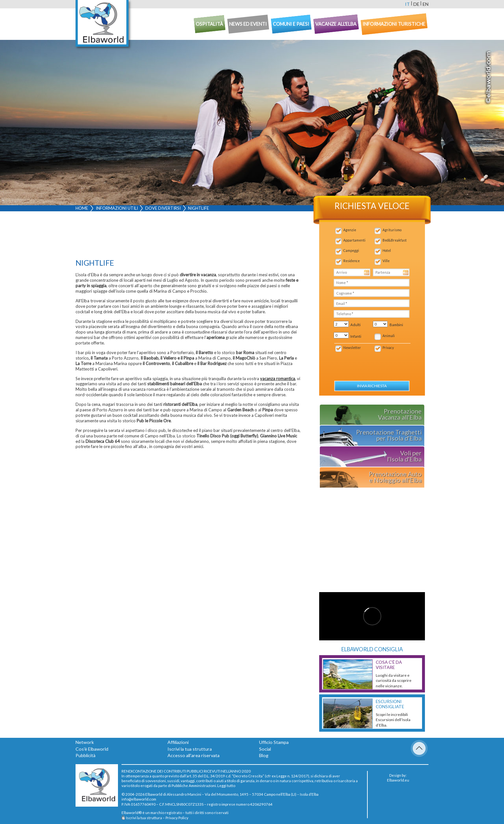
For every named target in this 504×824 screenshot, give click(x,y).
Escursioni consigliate (390, 704)
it (407, 4)
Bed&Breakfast (395, 240)
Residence (351, 261)
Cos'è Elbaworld (92, 749)
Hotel (387, 251)
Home (82, 208)
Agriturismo (392, 230)
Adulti (355, 325)
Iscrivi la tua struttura (190, 749)
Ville (386, 261)
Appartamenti (354, 240)
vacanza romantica (278, 379)
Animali (389, 336)
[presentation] (368, 363)
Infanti (356, 336)
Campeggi (351, 251)
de (416, 4)
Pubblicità (85, 755)
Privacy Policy (177, 818)
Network (85, 742)
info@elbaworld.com (139, 799)
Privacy (388, 348)
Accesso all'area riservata (194, 755)
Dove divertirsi (163, 208)
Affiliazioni (178, 742)
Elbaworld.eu (398, 780)
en (426, 4)
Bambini (396, 325)
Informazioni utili (117, 208)
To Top (419, 748)
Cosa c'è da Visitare (389, 665)
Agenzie (350, 230)
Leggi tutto (226, 785)
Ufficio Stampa (274, 742)
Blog (264, 755)
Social (265, 749)
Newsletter (352, 348)
